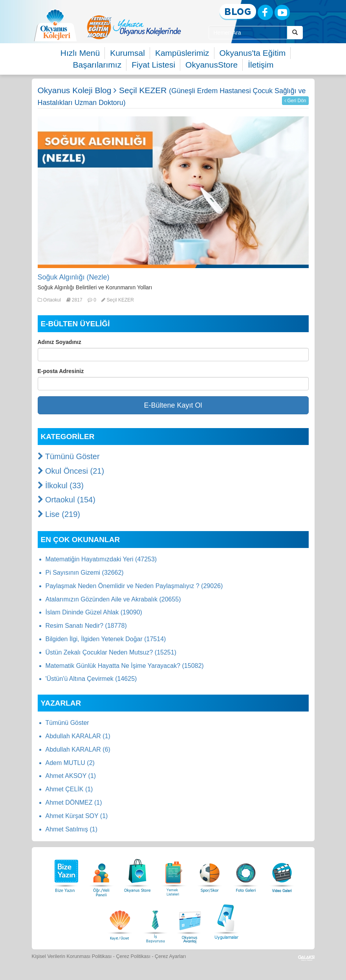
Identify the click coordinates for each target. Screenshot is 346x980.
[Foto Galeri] (246, 874)
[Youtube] (282, 12)
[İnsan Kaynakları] (155, 921)
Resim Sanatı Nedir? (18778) (86, 626)
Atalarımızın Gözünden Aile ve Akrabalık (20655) (113, 599)
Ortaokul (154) (67, 500)
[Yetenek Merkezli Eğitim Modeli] (134, 27)
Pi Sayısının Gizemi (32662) (85, 573)
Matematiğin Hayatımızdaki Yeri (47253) (101, 559)
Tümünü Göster (69, 456)
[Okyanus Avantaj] (190, 921)
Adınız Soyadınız (59, 342)
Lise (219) (59, 514)
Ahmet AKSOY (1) (71, 776)
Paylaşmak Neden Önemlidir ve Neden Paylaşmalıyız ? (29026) (134, 586)
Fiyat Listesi (153, 65)
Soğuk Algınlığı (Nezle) (74, 277)
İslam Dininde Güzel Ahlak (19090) (94, 612)
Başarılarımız (97, 65)
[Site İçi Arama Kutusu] (248, 33)
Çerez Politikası (133, 956)
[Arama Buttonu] (295, 33)
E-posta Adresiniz (61, 371)
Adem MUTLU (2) (70, 763)
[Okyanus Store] (137, 874)
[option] (134, 27)
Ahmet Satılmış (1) (71, 829)
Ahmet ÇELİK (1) (69, 789)
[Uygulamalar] (226, 921)
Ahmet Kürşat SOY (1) (77, 816)
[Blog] (238, 12)
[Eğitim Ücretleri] (120, 921)
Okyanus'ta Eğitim (253, 53)
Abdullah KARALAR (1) (78, 736)
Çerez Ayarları (170, 956)
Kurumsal (127, 53)
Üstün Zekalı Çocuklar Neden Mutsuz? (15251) (111, 652)
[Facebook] (265, 12)
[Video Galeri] (282, 874)
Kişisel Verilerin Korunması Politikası (72, 956)
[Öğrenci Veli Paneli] (101, 874)
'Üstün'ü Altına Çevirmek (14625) (91, 679)
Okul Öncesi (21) (71, 471)
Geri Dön (295, 101)
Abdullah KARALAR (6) (78, 749)
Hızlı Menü (80, 53)
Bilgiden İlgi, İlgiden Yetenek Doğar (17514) (106, 639)
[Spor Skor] (210, 874)
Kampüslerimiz (182, 53)
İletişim (261, 65)
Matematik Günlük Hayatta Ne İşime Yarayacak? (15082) (125, 666)
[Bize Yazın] (65, 874)
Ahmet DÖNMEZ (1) (74, 803)
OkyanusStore (211, 65)
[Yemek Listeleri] (174, 874)
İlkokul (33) (61, 485)
